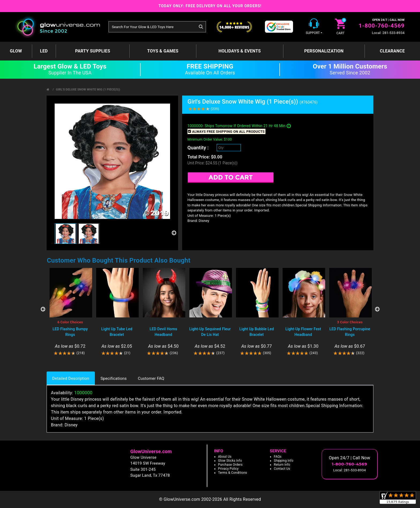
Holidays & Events (240, 51)
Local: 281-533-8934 (388, 33)
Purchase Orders (230, 465)
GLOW (16, 51)
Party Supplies (93, 51)
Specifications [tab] (114, 378)
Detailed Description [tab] (71, 378)
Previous (43, 309)
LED (44, 51)
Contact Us (282, 469)
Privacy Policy (228, 469)
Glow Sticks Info (230, 461)
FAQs (278, 457)
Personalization (324, 51)
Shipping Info (284, 461)
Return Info (282, 465)
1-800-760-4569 (382, 26)
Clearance (392, 51)
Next (377, 309)
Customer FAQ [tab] (151, 378)
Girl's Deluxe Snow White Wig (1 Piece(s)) (88, 90)
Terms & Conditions (232, 473)
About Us (225, 457)
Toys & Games (163, 51)
